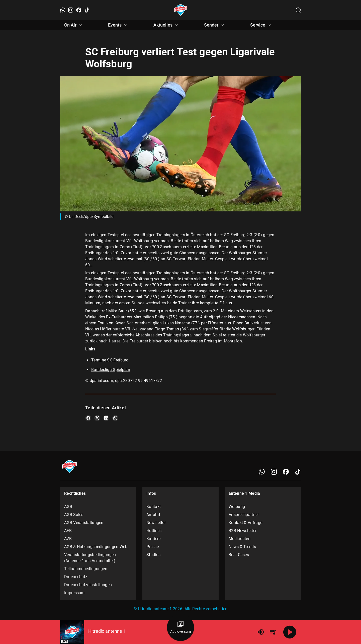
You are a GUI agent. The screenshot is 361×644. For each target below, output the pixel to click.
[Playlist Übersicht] (273, 632)
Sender (215, 25)
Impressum (74, 593)
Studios (153, 555)
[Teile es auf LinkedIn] (106, 418)
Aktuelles (166, 25)
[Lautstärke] (261, 632)
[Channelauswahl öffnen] (298, 10)
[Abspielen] (290, 632)
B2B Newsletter (243, 531)
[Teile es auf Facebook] (88, 418)
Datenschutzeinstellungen (88, 585)
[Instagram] (71, 10)
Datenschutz (76, 577)
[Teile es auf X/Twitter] (97, 418)
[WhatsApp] (63, 10)
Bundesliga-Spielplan (111, 370)
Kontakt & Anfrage (245, 523)
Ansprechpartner (244, 515)
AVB (68, 539)
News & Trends (242, 547)
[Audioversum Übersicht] (180, 627)
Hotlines (154, 531)
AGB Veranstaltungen (84, 523)
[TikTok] (87, 10)
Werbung (237, 507)
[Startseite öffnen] (181, 10)
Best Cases (239, 555)
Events (118, 25)
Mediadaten (240, 539)
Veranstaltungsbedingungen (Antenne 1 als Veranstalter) (90, 558)
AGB (68, 507)
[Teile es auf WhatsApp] (115, 418)
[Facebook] (79, 10)
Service (261, 25)
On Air (74, 25)
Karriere (153, 539)
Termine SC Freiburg (110, 360)
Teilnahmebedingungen (86, 569)
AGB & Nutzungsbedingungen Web (96, 547)
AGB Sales (74, 515)
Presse (153, 547)
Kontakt (154, 507)
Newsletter (156, 523)
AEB (68, 531)
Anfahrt (153, 515)
